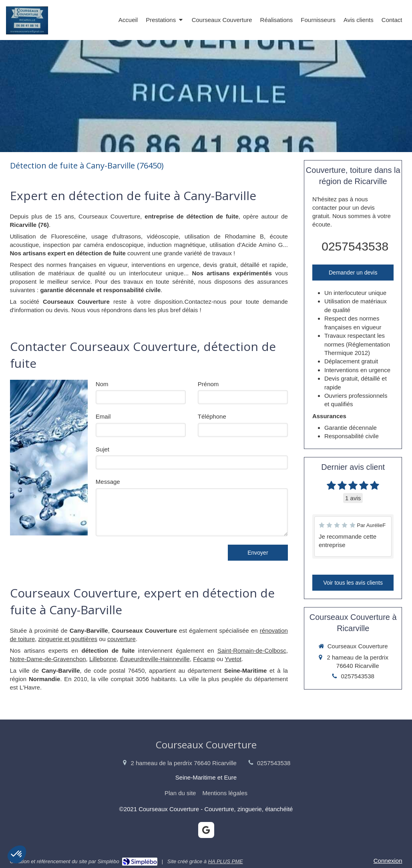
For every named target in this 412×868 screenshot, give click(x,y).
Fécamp (204, 659)
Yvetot (233, 659)
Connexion (388, 861)
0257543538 (355, 246)
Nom (102, 384)
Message (108, 482)
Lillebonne (103, 659)
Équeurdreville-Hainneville (155, 659)
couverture (122, 639)
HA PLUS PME (226, 861)
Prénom (208, 384)
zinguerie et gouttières (68, 639)
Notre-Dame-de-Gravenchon (48, 659)
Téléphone (212, 416)
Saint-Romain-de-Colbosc (252, 650)
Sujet (102, 449)
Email (103, 416)
